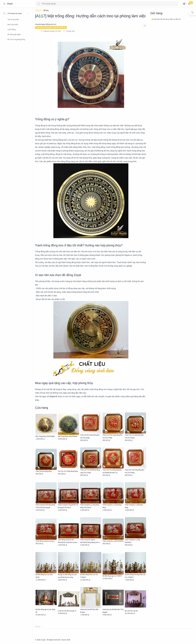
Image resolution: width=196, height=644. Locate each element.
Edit (69, 640)
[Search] (107, 4)
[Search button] (39, 4)
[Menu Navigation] (4, 4)
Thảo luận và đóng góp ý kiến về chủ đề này (51, 28)
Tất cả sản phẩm (13, 20)
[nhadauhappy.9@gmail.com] (46, 24)
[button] (185, 4)
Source (64, 640)
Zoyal (10, 4)
